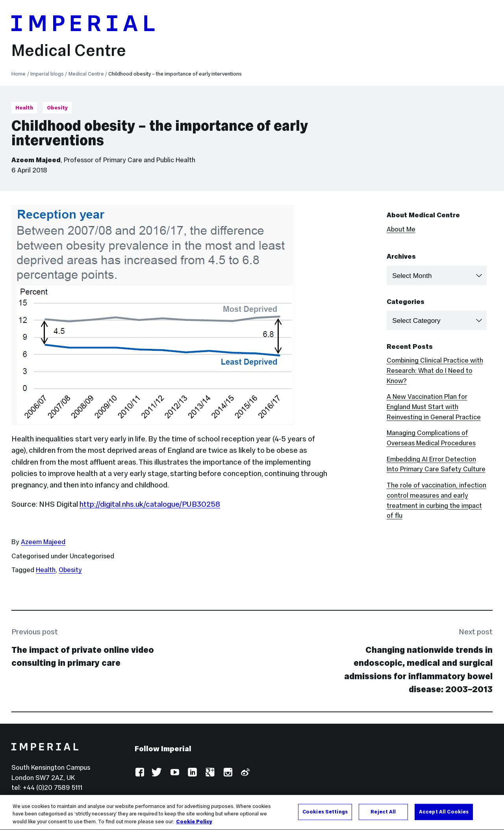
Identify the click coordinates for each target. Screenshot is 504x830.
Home (19, 74)
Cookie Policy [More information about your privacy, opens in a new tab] (194, 826)
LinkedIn (192, 773)
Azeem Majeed (36, 160)
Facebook (140, 773)
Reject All (383, 815)
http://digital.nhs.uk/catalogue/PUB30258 (150, 504)
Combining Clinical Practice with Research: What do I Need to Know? (435, 371)
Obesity (57, 108)
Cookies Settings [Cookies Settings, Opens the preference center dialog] (325, 815)
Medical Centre (69, 50)
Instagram (227, 773)
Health (24, 108)
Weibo (245, 773)
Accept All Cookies (444, 815)
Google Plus (210, 773)
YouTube (175, 773)
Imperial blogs (47, 74)
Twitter (157, 773)
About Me (401, 229)
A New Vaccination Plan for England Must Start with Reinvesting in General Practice (434, 407)
